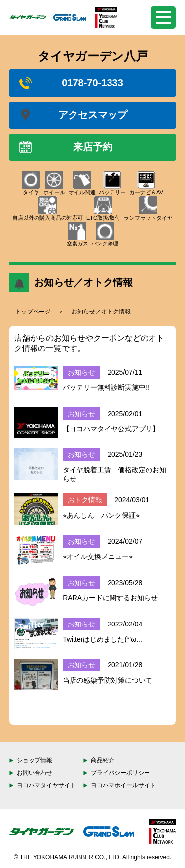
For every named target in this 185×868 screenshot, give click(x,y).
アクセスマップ (73, 115)
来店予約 (66, 147)
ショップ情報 (35, 760)
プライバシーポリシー (120, 773)
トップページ (33, 312)
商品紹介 (103, 760)
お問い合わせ (35, 773)
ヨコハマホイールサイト (123, 785)
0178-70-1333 (71, 83)
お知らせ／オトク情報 (101, 312)
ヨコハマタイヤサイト (46, 785)
